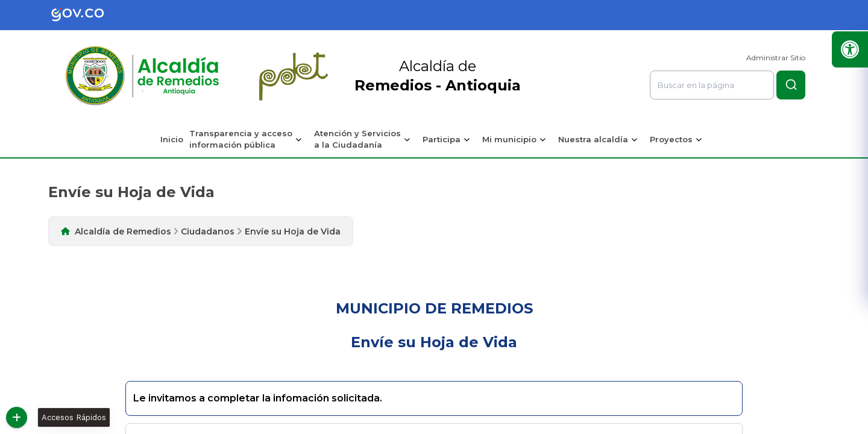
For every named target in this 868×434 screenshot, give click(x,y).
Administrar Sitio (776, 58)
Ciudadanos (208, 231)
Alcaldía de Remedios (123, 231)
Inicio (172, 139)
